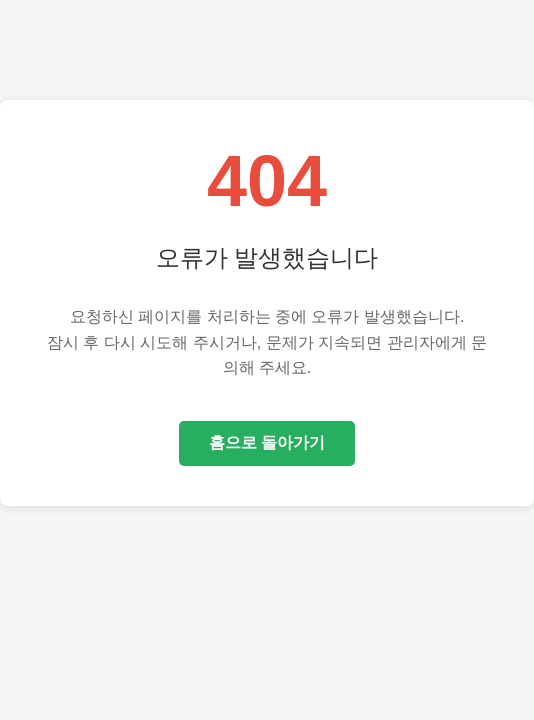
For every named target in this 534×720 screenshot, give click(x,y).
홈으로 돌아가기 (267, 442)
